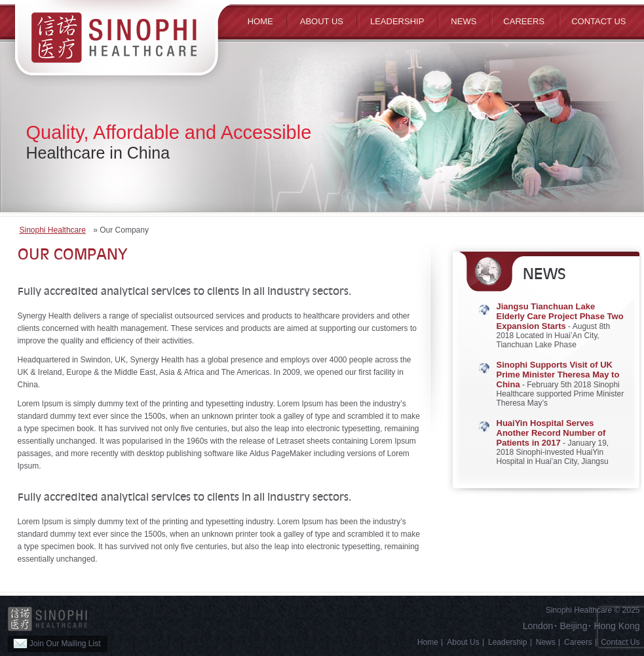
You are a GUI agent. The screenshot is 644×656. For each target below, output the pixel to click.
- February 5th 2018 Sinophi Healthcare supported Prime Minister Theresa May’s (560, 384)
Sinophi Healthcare (53, 230)
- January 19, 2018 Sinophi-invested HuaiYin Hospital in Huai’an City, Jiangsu (553, 442)
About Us (463, 642)
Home (260, 21)
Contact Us (598, 21)
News (464, 21)
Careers (524, 21)
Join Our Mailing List (57, 644)
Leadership (397, 21)
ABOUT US (322, 21)
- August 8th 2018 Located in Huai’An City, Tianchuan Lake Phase (560, 326)
